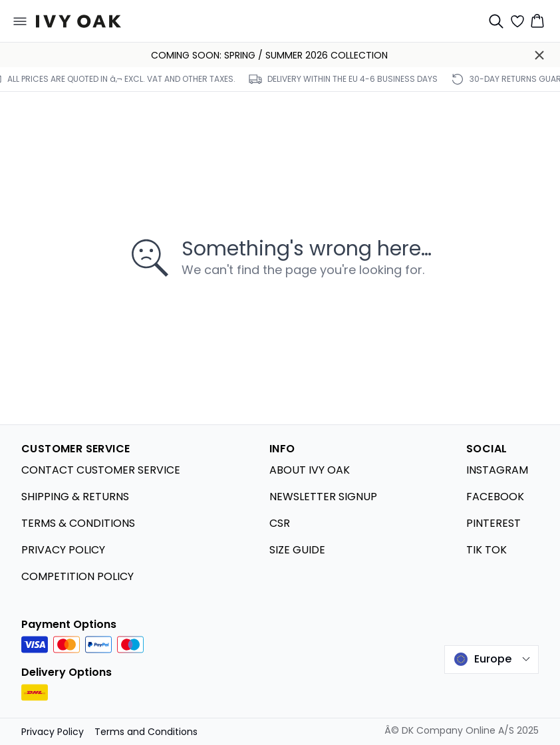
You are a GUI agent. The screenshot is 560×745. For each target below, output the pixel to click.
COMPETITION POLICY (77, 576)
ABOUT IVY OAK (310, 470)
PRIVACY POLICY (63, 550)
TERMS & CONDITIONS (78, 523)
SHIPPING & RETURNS (75, 497)
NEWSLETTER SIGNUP (323, 497)
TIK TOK (487, 550)
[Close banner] (539, 55)
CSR (280, 523)
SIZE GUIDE (297, 550)
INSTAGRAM (497, 470)
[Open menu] (20, 21)
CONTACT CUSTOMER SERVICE (101, 470)
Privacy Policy (53, 732)
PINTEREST (493, 523)
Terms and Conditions (146, 732)
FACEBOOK (495, 497)
